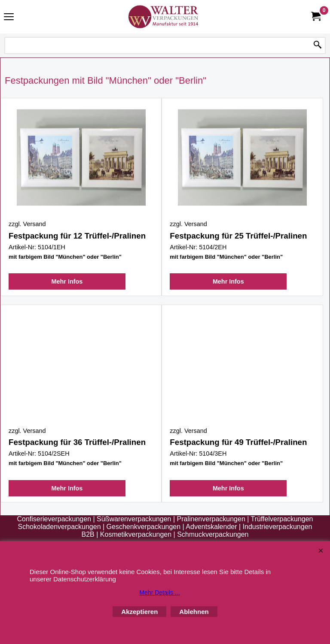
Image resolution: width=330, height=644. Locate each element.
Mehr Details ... (159, 593)
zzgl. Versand (27, 224)
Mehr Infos (67, 281)
